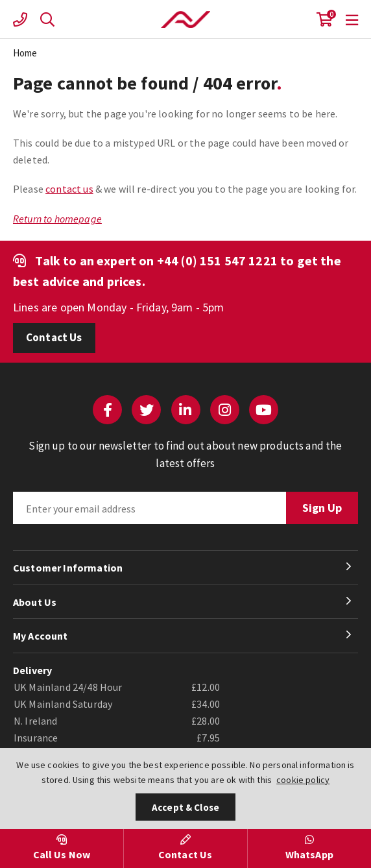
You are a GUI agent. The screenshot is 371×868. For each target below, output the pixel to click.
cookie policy (303, 780)
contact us (69, 189)
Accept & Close (185, 807)
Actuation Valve (185, 19)
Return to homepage (57, 219)
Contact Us (54, 337)
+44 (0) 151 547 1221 (217, 260)
